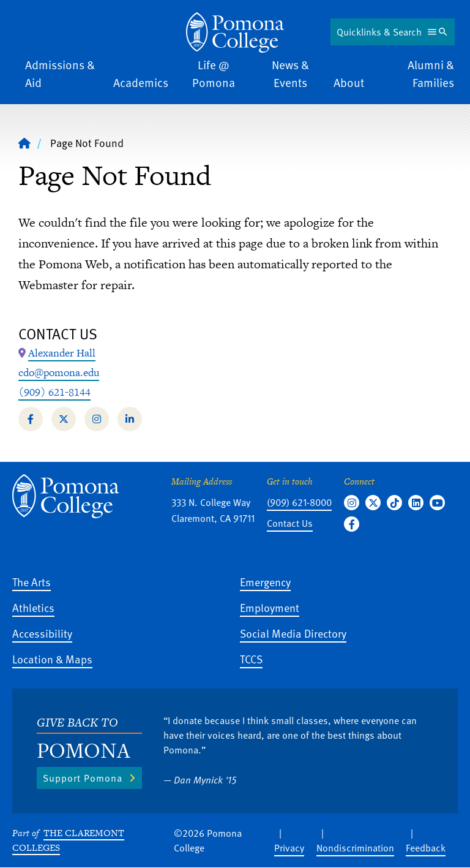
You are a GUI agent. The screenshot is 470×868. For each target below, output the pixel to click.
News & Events (290, 74)
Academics (141, 82)
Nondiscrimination (355, 848)
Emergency (265, 582)
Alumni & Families (431, 74)
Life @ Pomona (214, 74)
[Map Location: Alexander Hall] (62, 353)
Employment (270, 607)
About (349, 82)
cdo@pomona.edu (59, 372)
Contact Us (290, 523)
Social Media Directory (293, 633)
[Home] (235, 32)
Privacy (289, 848)
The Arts (32, 582)
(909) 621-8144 (54, 392)
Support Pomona (83, 778)
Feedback (426, 848)
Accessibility (42, 633)
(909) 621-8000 (299, 502)
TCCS (251, 659)
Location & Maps (52, 659)
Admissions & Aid (60, 74)
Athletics (33, 607)
